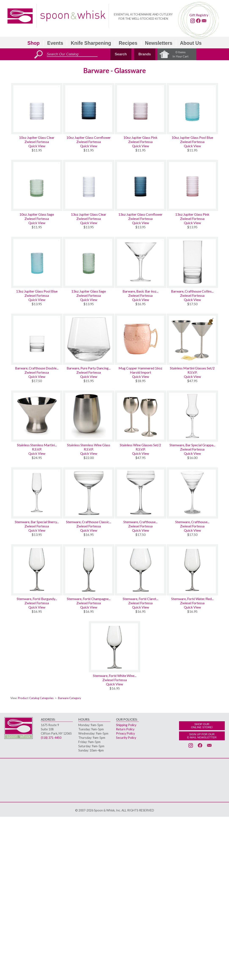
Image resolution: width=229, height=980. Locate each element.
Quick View (37, 146)
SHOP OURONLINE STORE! (202, 726)
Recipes (128, 43)
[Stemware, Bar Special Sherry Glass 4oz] (37, 493)
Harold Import (141, 372)
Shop (34, 43)
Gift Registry (199, 15)
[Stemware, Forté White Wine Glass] (114, 647)
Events (55, 43)
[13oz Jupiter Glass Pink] (192, 185)
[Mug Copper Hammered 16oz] (141, 339)
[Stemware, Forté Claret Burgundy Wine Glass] (141, 570)
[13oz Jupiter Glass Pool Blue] (37, 262)
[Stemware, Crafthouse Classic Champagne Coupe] (89, 493)
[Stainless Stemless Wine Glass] (89, 416)
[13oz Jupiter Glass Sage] (89, 262)
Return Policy (125, 729)
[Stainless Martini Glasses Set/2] (192, 339)
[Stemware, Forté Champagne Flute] (89, 570)
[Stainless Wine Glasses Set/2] (141, 416)
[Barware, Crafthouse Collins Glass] (192, 262)
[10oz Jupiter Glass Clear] (37, 109)
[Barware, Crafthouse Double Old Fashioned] (37, 339)
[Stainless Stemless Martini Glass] (37, 416)
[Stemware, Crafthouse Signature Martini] (192, 493)
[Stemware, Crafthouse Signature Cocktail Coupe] (141, 493)
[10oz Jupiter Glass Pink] (141, 109)
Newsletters (159, 43)
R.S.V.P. (192, 372)
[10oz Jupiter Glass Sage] (37, 185)
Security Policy (126, 738)
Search (121, 54)
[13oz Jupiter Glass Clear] (89, 185)
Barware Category (70, 698)
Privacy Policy (125, 733)
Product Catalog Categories (36, 698)
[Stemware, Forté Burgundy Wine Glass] (37, 570)
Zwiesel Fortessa (37, 142)
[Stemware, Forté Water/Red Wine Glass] (192, 570)
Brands (145, 54)
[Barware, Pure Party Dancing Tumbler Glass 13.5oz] (89, 339)
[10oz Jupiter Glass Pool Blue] (192, 109)
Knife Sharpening (91, 43)
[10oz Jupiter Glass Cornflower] (89, 109)
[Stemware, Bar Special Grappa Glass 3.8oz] (192, 416)
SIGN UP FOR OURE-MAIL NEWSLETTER (202, 736)
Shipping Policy (126, 725)
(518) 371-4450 (51, 738)
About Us (191, 43)
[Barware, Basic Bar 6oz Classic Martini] (141, 262)
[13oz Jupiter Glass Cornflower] (141, 185)
